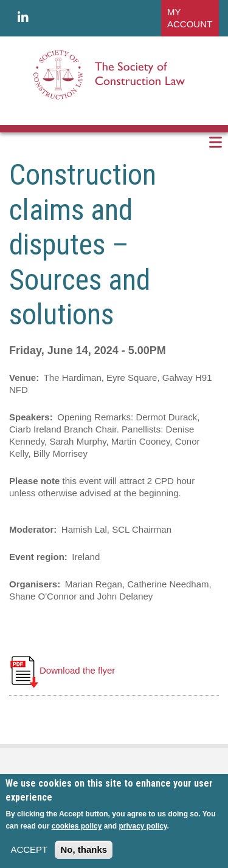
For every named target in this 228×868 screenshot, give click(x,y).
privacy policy (143, 826)
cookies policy (77, 826)
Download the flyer (62, 670)
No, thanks (84, 849)
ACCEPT (29, 849)
